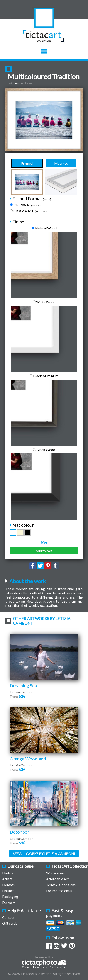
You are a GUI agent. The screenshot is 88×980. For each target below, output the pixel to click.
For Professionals (59, 891)
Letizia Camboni (20, 83)
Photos (8, 873)
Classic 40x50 (29, 211)
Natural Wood (44, 228)
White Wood (44, 302)
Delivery (8, 902)
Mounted (61, 163)
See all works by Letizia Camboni (44, 854)
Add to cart (44, 551)
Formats (8, 885)
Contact (8, 917)
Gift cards (10, 923)
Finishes (8, 891)
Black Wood (44, 450)
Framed (27, 163)
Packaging (10, 896)
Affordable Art (57, 879)
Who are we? (56, 873)
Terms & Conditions (61, 885)
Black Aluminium (44, 376)
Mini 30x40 (27, 205)
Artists (7, 879)
